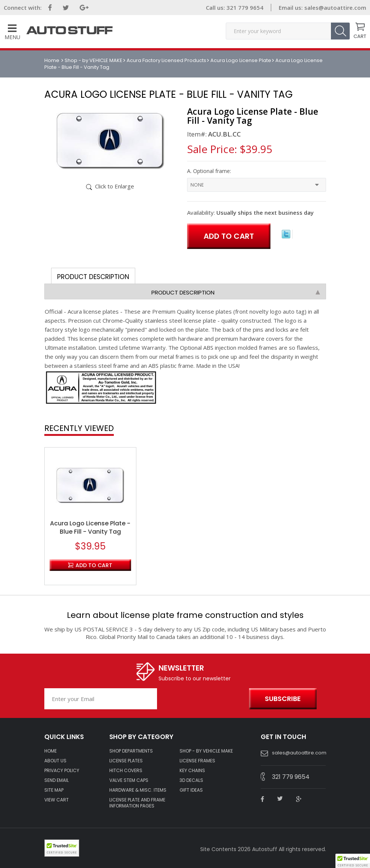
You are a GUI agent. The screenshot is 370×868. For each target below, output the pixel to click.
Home (52, 60)
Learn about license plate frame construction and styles (185, 615)
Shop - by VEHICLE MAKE (94, 60)
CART (360, 36)
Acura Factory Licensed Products (166, 60)
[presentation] (201, 699)
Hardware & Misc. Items (138, 790)
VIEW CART (57, 800)
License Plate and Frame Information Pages (137, 803)
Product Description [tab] (93, 277)
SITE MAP (54, 790)
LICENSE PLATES (126, 761)
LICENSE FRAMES (197, 761)
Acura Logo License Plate (241, 60)
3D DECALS (191, 780)
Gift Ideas (191, 790)
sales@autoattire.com (335, 8)
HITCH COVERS (126, 771)
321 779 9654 (244, 8)
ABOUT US (55, 761)
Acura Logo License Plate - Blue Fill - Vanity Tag (90, 528)
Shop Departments (131, 751)
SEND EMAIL (57, 780)
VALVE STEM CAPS (129, 780)
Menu (12, 33)
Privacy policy (62, 771)
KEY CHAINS (192, 771)
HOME (51, 751)
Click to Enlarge (115, 186)
